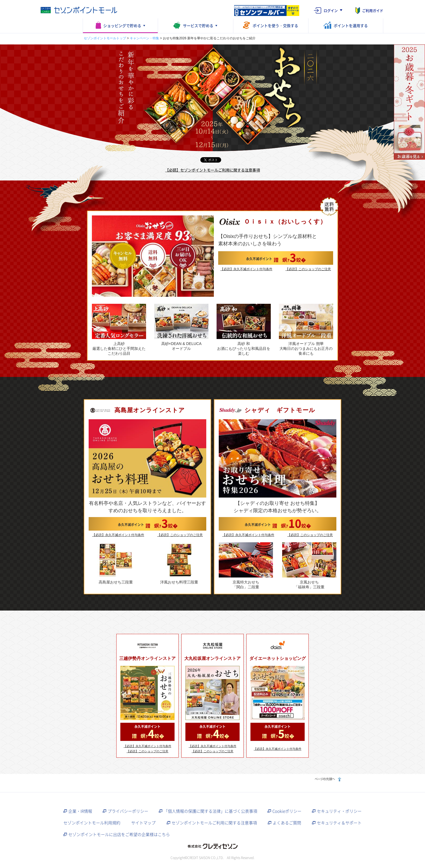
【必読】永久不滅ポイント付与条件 (246, 269)
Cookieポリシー (287, 811)
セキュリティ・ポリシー (339, 811)
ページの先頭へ (327, 779)
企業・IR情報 (80, 811)
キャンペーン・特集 (144, 38)
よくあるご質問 (287, 823)
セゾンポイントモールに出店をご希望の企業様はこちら (119, 834)
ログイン (331, 10)
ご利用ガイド (373, 10)
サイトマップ (143, 823)
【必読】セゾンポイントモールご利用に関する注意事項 (212, 170)
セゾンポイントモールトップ (105, 38)
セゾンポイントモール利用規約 (92, 823)
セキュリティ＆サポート (339, 823)
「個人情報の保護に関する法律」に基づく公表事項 (210, 811)
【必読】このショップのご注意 (308, 269)
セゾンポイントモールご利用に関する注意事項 (214, 823)
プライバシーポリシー (128, 811)
